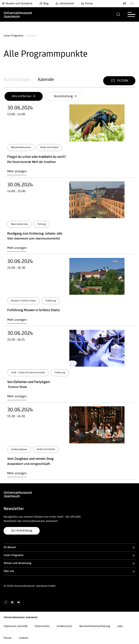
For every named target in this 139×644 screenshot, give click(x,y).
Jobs (120, 626)
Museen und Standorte (17, 4)
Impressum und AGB (15, 626)
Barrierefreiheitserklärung (95, 626)
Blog (44, 4)
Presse (87, 4)
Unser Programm (13, 36)
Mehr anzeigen (17, 171)
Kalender (46, 80)
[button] (118, 14)
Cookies (24, 638)
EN (132, 4)
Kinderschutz (65, 626)
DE (125, 4)
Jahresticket (65, 4)
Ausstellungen (17, 80)
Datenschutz (42, 626)
